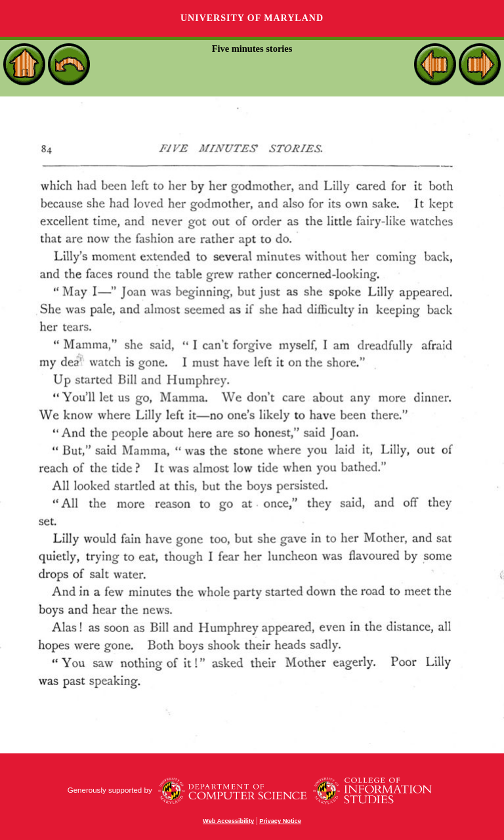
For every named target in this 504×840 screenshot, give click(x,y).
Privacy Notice (280, 821)
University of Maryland (252, 18)
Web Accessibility (228, 821)
